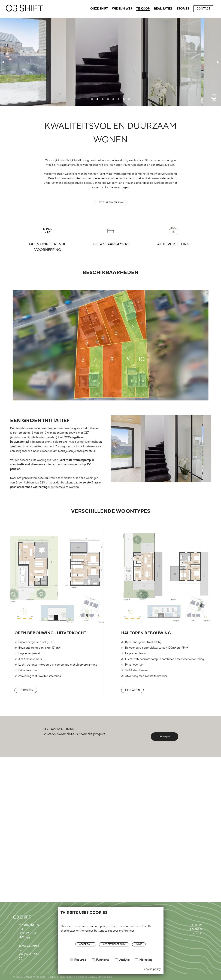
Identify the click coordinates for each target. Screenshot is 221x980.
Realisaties (163, 9)
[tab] (92, 99)
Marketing (146, 960)
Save (139, 944)
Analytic (124, 960)
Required (80, 960)
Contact (203, 9)
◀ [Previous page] (3, 62)
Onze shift (99, 9)
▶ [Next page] (218, 62)
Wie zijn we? (122, 9)
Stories (183, 9)
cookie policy (152, 969)
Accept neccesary (114, 944)
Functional (103, 960)
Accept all (86, 944)
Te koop (143, 9)
